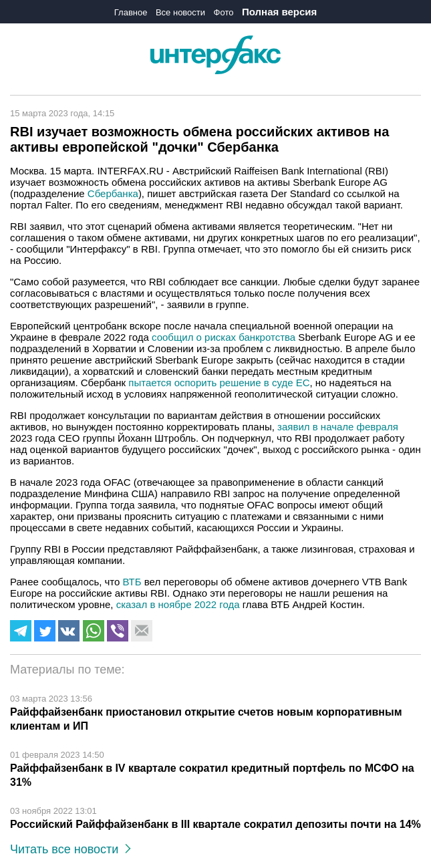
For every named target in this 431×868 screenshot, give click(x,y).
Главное (131, 12)
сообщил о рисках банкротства (224, 337)
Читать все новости (70, 849)
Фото (224, 12)
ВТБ (132, 582)
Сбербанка (113, 193)
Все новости (180, 12)
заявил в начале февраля (338, 427)
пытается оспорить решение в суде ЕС (219, 383)
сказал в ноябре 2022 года (178, 604)
